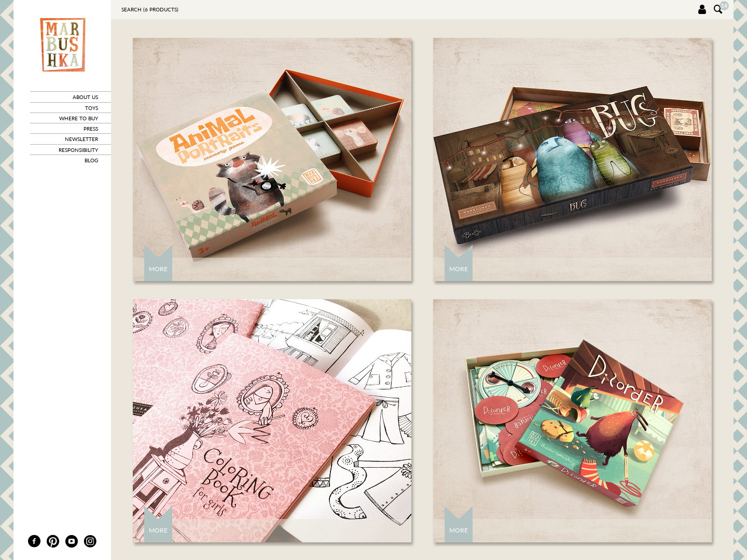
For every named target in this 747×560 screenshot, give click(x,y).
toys (92, 108)
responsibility (78, 150)
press (91, 129)
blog (91, 160)
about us (85, 97)
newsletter (81, 139)
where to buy (79, 118)
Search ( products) (150, 9)
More (158, 269)
